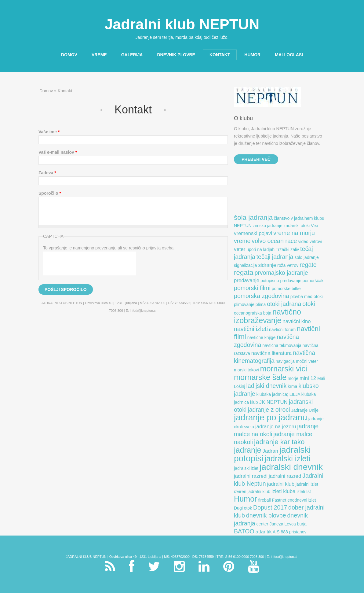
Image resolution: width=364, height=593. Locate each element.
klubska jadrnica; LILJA (278, 394)
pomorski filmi (252, 288)
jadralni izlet (307, 484)
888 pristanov (293, 532)
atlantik (264, 532)
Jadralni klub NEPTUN (182, 24)
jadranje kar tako (279, 442)
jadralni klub (281, 484)
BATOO (244, 531)
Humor (252, 55)
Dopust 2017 (270, 507)
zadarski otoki (297, 226)
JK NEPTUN (273, 402)
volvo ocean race (274, 241)
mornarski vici (284, 369)
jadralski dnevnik (291, 467)
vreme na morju (294, 233)
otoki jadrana (284, 304)
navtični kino (297, 321)
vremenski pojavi (253, 233)
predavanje (247, 280)
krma (292, 386)
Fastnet (279, 500)
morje (293, 378)
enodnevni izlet (302, 500)
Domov (67, 55)
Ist (309, 492)
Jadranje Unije (305, 410)
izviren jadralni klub (252, 492)
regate (308, 265)
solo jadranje (306, 257)
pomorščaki (314, 281)
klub (254, 402)
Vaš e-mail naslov (58, 152)
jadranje (248, 450)
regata (244, 273)
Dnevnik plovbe (176, 55)
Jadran (270, 451)
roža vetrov (288, 265)
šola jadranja (253, 217)
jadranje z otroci (269, 410)
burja (302, 524)
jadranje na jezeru (276, 427)
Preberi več (256, 159)
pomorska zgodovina (262, 296)
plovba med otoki (307, 296)
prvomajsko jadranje (281, 273)
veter (240, 249)
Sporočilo (50, 193)
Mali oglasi (289, 55)
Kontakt (220, 55)
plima (261, 304)
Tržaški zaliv (288, 249)
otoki (309, 304)
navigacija (285, 361)
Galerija (132, 55)
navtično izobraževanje (268, 316)
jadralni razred (285, 476)
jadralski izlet (246, 468)
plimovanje (244, 304)
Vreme (99, 55)
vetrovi (316, 241)
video (303, 241)
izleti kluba (283, 491)
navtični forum (282, 330)
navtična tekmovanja (282, 345)
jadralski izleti (287, 459)
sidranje (267, 265)
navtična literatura (271, 353)
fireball (264, 500)
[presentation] (89, 263)
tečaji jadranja (275, 257)
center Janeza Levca (276, 524)
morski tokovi (246, 370)
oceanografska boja (253, 313)
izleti (301, 492)
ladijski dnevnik (266, 386)
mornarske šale (260, 377)
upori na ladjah (260, 249)
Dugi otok (243, 508)
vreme (242, 241)
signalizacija (245, 265)
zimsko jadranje (267, 226)
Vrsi (315, 226)
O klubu (243, 118)
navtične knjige (262, 337)
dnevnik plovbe (266, 515)
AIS (276, 532)
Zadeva (47, 173)
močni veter (307, 361)
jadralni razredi (251, 476)
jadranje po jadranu (271, 417)
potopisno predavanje (281, 281)
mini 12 (308, 378)
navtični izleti (251, 329)
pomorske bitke (286, 289)
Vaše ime (49, 132)
